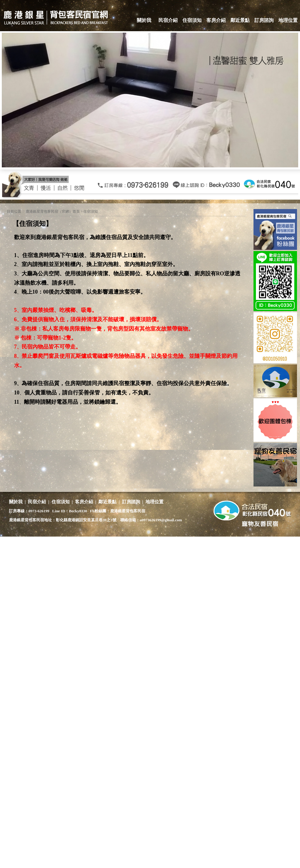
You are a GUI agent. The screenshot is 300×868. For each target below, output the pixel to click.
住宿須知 (192, 20)
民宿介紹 (168, 20)
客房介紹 (216, 20)
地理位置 (288, 20)
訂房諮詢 (264, 20)
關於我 (144, 20)
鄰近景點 (240, 20)
